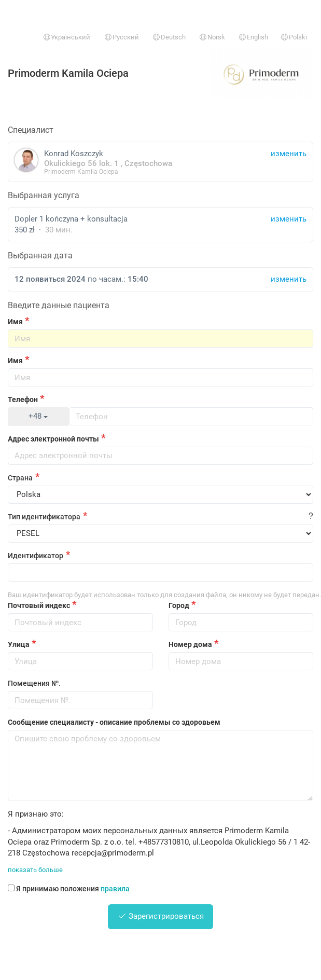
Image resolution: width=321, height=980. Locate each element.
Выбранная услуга (44, 195)
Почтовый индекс (39, 605)
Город (179, 605)
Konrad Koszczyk (160, 162)
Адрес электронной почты (53, 439)
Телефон (23, 399)
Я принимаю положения (69, 889)
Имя (15, 322)
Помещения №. (34, 683)
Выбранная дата (40, 256)
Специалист (31, 130)
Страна (20, 478)
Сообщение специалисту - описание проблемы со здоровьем (114, 722)
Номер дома (190, 644)
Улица (19, 644)
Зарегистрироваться (161, 916)
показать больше (35, 870)
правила (115, 889)
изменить (289, 219)
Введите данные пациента (59, 305)
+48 (38, 416)
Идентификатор (36, 556)
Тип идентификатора (44, 517)
